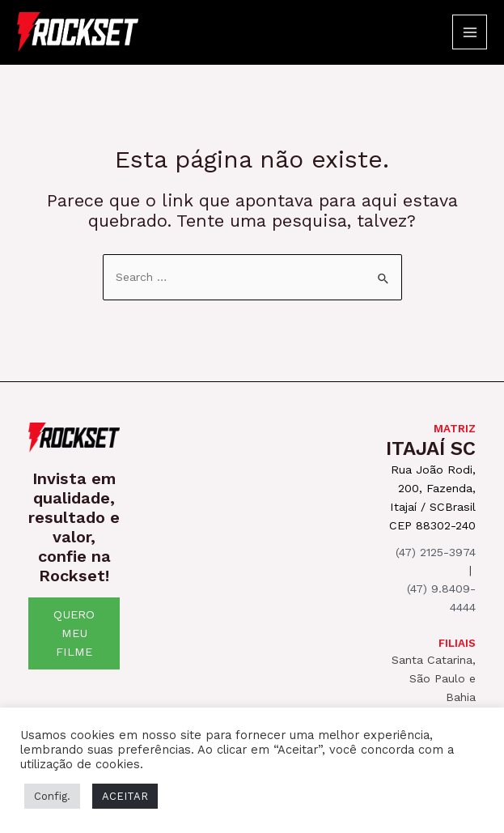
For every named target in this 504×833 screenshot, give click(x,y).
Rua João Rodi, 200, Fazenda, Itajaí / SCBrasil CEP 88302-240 (432, 497)
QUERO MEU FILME (74, 633)
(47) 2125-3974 (436, 552)
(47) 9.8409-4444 (441, 598)
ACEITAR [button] (125, 796)
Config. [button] (52, 796)
